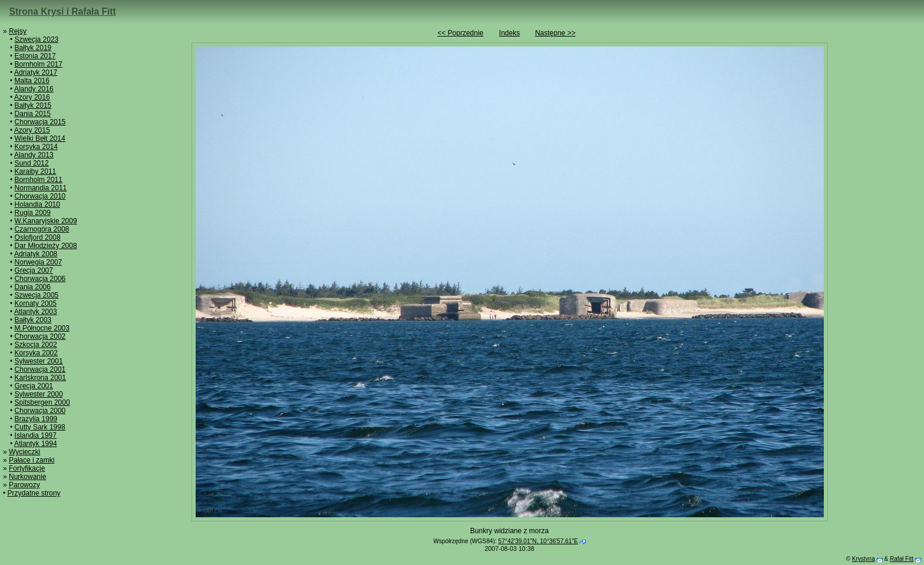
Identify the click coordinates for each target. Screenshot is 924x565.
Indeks (509, 33)
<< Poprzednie (460, 33)
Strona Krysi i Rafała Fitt (63, 11)
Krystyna (864, 559)
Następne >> (555, 33)
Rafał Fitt (902, 559)
